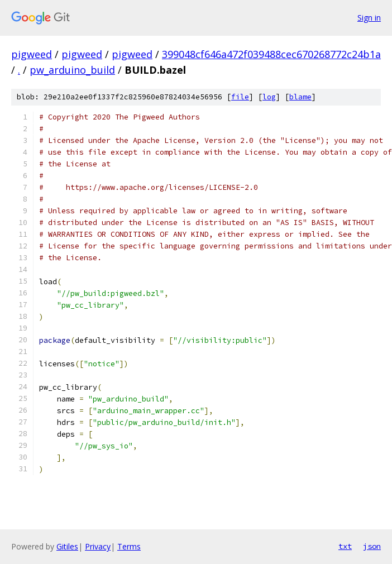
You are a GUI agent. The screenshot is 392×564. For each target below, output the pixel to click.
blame (300, 97)
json (372, 546)
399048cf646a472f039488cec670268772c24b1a (271, 54)
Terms (129, 546)
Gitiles (67, 546)
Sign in (369, 18)
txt (345, 546)
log (269, 97)
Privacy (98, 546)
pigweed (32, 54)
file (240, 97)
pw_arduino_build (72, 70)
